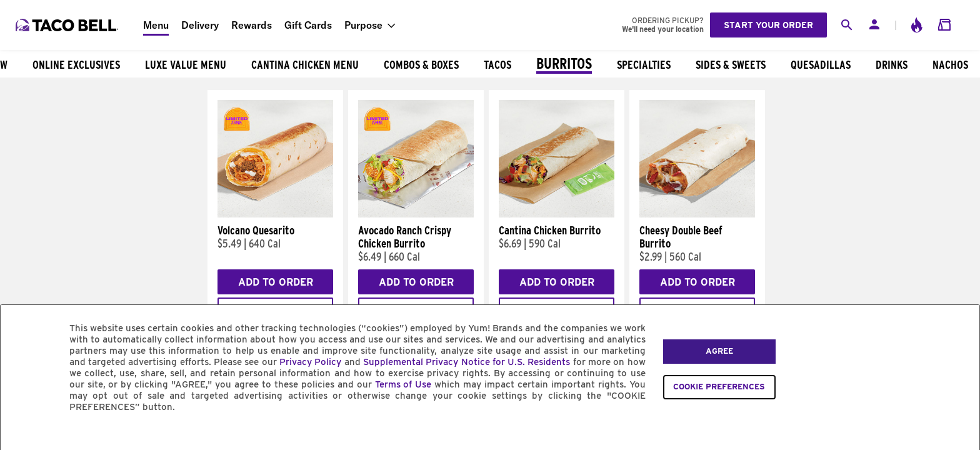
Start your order (768, 25)
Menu (156, 25)
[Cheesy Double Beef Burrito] (697, 214)
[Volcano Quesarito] (275, 214)
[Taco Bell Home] (68, 25)
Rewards (252, 25)
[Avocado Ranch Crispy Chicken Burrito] (416, 214)
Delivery (200, 25)
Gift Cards (308, 25)
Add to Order (276, 282)
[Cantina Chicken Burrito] (557, 214)
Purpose (363, 25)
